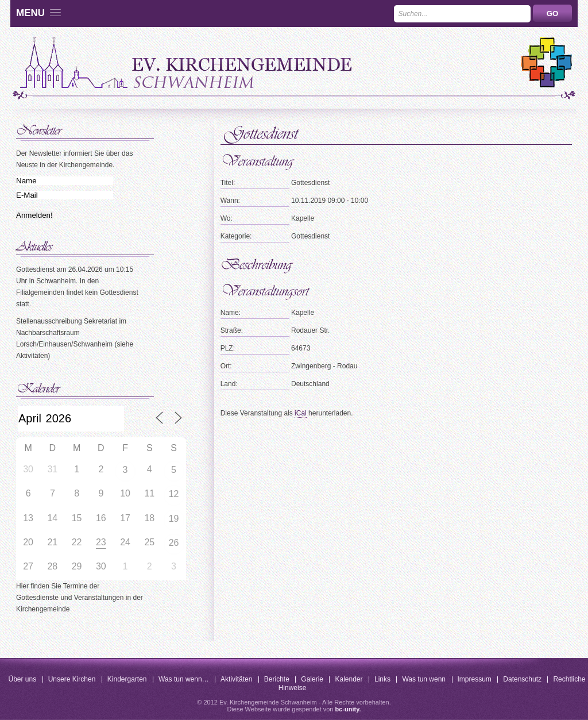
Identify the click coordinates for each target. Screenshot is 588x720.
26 (174, 543)
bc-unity (347, 709)
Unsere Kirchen (72, 679)
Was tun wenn (424, 679)
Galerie (312, 679)
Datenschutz (522, 679)
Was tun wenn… (184, 679)
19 (174, 519)
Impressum (475, 679)
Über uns (23, 679)
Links (382, 679)
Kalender (349, 679)
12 (174, 494)
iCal (301, 413)
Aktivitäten (236, 679)
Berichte (277, 679)
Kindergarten (127, 679)
